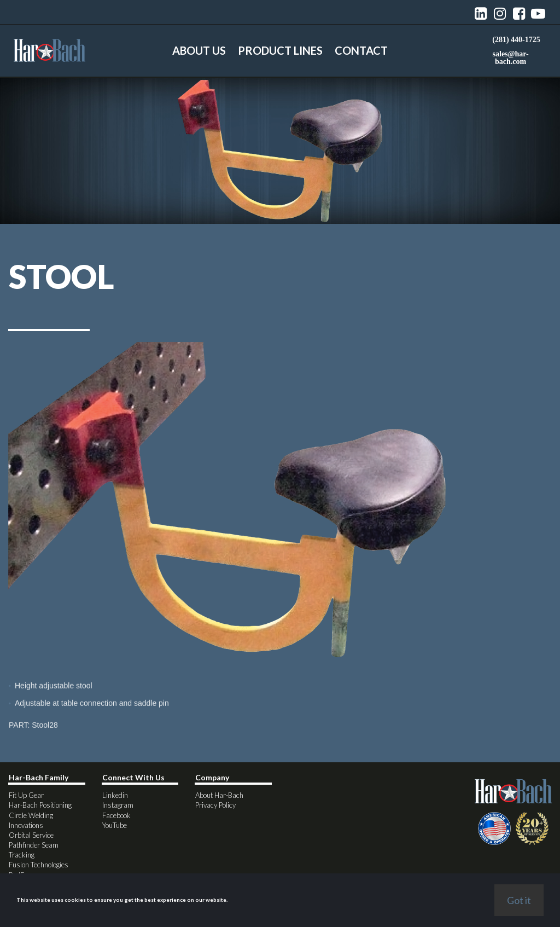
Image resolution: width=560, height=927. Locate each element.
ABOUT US (199, 50)
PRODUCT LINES (280, 50)
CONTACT (361, 50)
